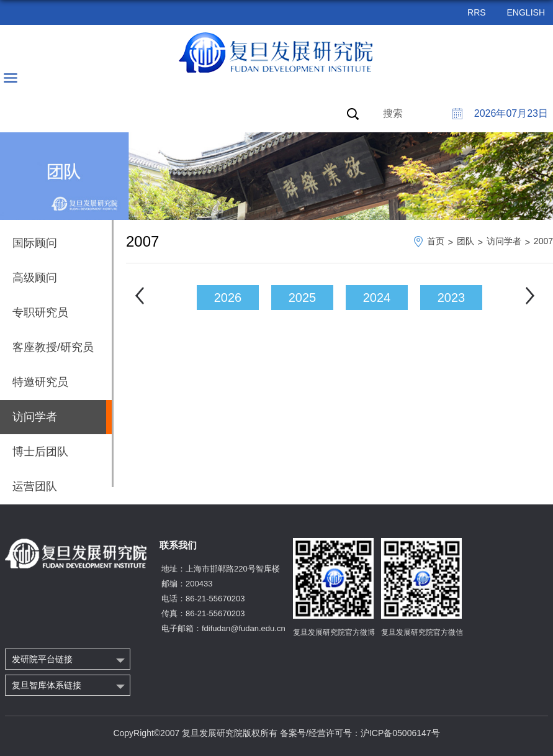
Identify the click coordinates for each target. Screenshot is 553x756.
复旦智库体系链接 (47, 685)
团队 (465, 241)
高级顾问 (35, 278)
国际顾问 (35, 243)
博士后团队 (40, 452)
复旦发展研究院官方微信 (422, 632)
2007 (543, 241)
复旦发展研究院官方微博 (334, 632)
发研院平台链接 (42, 659)
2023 (452, 298)
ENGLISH (526, 12)
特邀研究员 (40, 382)
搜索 (393, 113)
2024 (377, 298)
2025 (303, 298)
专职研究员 (40, 312)
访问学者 (504, 241)
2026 (228, 298)
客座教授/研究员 (53, 347)
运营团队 (35, 486)
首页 (436, 241)
